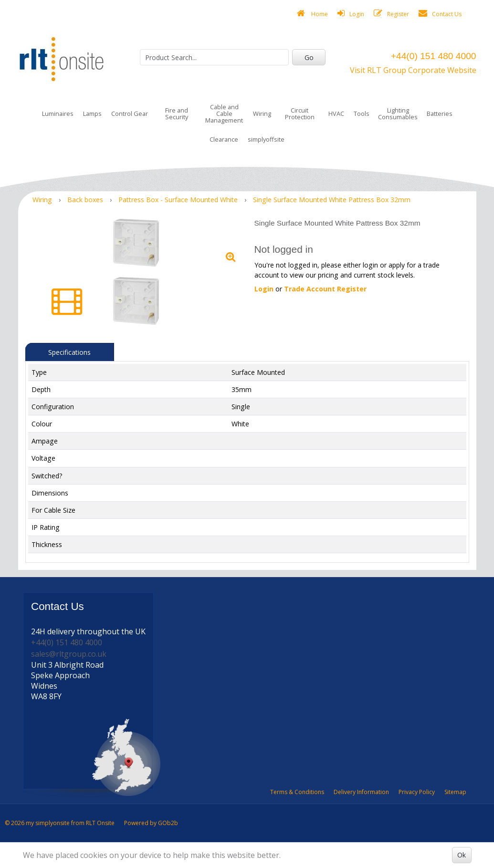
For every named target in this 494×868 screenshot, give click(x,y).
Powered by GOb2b (151, 823)
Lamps (92, 114)
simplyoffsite (266, 139)
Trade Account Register (325, 289)
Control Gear (130, 114)
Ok (462, 855)
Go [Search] (309, 57)
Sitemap (455, 792)
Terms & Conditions (297, 792)
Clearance (224, 139)
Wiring (262, 114)
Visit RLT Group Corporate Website (413, 70)
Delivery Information (361, 792)
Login (351, 14)
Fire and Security (177, 114)
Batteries (440, 114)
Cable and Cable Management (224, 114)
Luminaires (58, 114)
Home (312, 14)
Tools (362, 114)
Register (391, 14)
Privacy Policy (417, 792)
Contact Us (440, 14)
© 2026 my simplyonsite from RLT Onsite (60, 823)
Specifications (69, 352)
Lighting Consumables (398, 114)
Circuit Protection (300, 114)
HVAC (336, 114)
